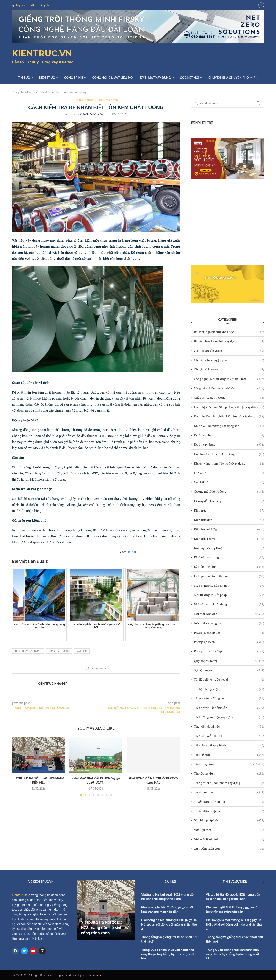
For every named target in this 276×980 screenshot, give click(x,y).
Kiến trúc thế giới (229, 539)
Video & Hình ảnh (229, 839)
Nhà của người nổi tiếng (229, 604)
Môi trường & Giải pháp (229, 595)
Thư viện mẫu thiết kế (229, 736)
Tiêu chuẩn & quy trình (229, 745)
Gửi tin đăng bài (40, 5)
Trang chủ (18, 92)
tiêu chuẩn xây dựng (28, 651)
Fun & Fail (229, 473)
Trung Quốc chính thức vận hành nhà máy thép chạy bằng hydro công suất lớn (168, 954)
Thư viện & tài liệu (229, 726)
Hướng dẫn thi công (229, 501)
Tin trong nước (229, 764)
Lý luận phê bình (229, 567)
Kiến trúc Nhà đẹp (92, 114)
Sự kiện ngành (229, 670)
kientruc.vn (96, 975)
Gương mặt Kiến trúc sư (229, 492)
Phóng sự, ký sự (229, 642)
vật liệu (82, 651)
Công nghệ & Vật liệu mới (113, 78)
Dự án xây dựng (229, 445)
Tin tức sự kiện (229, 773)
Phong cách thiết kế (229, 633)
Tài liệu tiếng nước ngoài (229, 680)
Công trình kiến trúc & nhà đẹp (229, 388)
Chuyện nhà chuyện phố (229, 78)
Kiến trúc (47, 78)
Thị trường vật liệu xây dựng (229, 717)
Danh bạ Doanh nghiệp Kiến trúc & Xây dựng (229, 416)
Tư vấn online (229, 792)
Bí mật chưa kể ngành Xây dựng (229, 341)
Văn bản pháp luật (229, 820)
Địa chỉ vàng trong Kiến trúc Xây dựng (229, 464)
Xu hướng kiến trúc (229, 849)
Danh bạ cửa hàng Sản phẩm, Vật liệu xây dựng (229, 407)
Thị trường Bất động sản (229, 708)
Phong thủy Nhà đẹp (229, 651)
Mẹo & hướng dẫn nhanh (229, 586)
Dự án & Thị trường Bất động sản (229, 426)
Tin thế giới (229, 755)
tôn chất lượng (59, 651)
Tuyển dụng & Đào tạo (229, 802)
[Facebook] (261, 5)
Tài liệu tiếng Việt (229, 689)
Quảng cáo (18, 5)
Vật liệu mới (229, 830)
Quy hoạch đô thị (229, 661)
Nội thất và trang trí (229, 623)
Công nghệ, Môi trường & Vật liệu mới (229, 379)
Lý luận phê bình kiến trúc (229, 576)
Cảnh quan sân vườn (229, 351)
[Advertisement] (227, 222)
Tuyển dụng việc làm (229, 811)
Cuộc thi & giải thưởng (229, 398)
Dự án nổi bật (229, 435)
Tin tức (24, 78)
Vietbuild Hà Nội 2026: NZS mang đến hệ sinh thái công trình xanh (106, 928)
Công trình (74, 78)
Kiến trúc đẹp (229, 520)
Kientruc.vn (19, 895)
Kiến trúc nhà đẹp (229, 529)
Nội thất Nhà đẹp (229, 614)
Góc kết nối (190, 78)
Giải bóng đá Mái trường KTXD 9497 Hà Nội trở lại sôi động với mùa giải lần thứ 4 (169, 924)
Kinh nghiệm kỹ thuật (229, 548)
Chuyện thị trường (229, 369)
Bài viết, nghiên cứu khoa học (229, 332)
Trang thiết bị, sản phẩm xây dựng (229, 783)
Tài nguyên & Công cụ (229, 698)
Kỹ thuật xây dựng (155, 78)
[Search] (256, 78)
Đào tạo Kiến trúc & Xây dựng (229, 454)
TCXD (132, 552)
